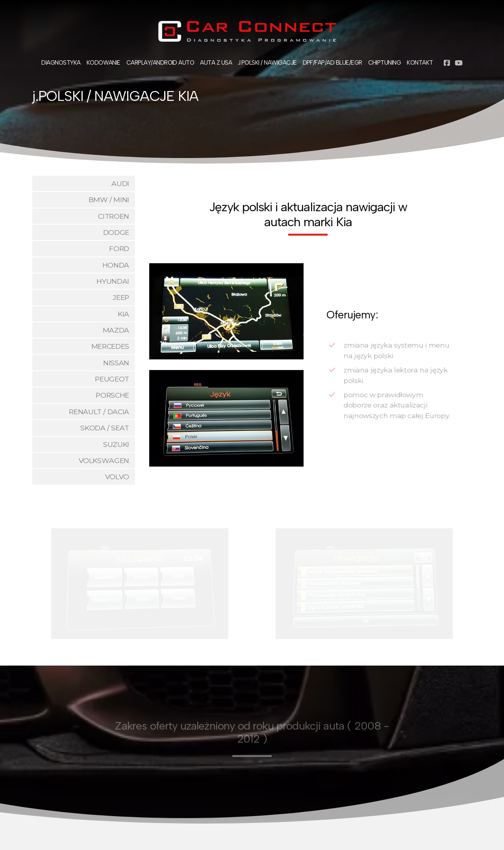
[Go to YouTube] (459, 63)
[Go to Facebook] (447, 63)
